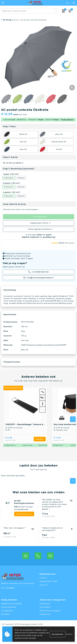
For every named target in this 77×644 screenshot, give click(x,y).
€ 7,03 (62, 439)
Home (16, 20)
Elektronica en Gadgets (50, 611)
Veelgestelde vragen (49, 581)
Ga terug (7, 20)
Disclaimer (6, 614)
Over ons (44, 585)
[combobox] (27, 11)
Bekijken (40, 439)
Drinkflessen (45, 604)
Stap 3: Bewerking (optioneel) (19, 169)
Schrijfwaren (45, 607)
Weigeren (69, 634)
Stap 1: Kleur (9, 126)
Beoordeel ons (23, 514)
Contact (43, 578)
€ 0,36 (14, 439)
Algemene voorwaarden (11, 604)
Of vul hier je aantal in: (13, 163)
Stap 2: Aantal (10, 157)
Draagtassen (45, 614)
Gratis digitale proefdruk (39, 229)
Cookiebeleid (7, 611)
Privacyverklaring (9, 607)
